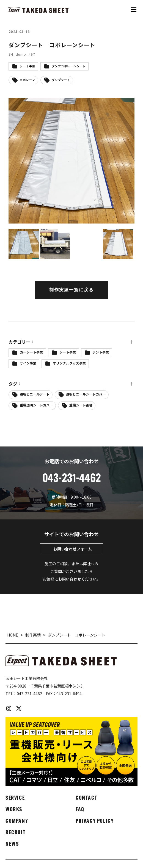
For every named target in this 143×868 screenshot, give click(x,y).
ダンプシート (61, 80)
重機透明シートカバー (36, 405)
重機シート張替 (81, 405)
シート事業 (28, 67)
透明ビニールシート (35, 394)
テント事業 (101, 352)
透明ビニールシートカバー (86, 394)
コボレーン (28, 80)
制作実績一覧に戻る (71, 290)
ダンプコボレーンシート (69, 67)
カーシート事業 (31, 352)
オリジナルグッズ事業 (69, 363)
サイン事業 (28, 363)
